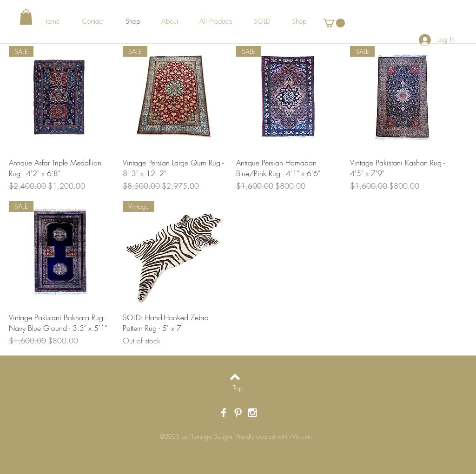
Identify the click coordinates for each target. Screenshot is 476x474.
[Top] (238, 388)
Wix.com (301, 436)
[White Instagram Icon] (252, 413)
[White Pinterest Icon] (238, 413)
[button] (26, 17)
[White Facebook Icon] (224, 413)
